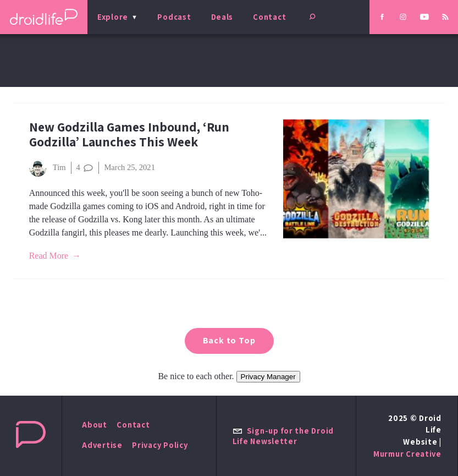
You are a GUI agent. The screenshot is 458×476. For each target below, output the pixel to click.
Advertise (102, 445)
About (95, 425)
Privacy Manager (268, 377)
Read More (49, 256)
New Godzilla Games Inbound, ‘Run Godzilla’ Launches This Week (129, 134)
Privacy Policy (160, 445)
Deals (222, 17)
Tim (48, 168)
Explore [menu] (113, 17)
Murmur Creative (407, 454)
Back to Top (229, 340)
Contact (269, 17)
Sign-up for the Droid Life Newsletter (283, 436)
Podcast (174, 17)
